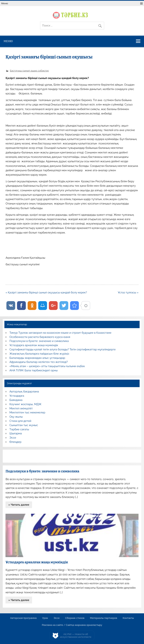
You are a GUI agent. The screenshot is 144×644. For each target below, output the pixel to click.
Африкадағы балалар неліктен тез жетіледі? (39, 362)
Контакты (128, 618)
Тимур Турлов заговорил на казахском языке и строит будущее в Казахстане (60, 333)
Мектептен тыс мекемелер (27, 412)
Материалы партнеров (104, 618)
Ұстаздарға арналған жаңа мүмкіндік (34, 345)
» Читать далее (19, 505)
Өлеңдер (15, 442)
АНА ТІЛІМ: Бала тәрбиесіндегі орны (34, 370)
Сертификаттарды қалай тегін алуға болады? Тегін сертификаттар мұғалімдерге (63, 349)
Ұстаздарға (17, 396)
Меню (5, 3)
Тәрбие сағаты (19, 429)
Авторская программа (23, 618)
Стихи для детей (20, 421)
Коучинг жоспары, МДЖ (26, 404)
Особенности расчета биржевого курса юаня (40, 337)
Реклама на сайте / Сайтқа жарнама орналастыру (72, 625)
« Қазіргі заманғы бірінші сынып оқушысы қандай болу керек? (46, 293)
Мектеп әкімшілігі (21, 408)
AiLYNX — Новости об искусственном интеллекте (76, 636)
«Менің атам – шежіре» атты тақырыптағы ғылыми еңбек (47, 366)
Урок (45, 618)
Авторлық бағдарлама (24, 392)
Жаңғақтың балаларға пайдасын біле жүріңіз (39, 354)
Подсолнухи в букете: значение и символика (39, 341)
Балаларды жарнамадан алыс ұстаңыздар (37, 358)
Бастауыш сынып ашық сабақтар (29, 71)
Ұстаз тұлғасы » (128, 293)
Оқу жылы (16, 417)
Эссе (13, 438)
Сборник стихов (75, 618)
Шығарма (16, 433)
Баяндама (16, 400)
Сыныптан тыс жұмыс (24, 425)
